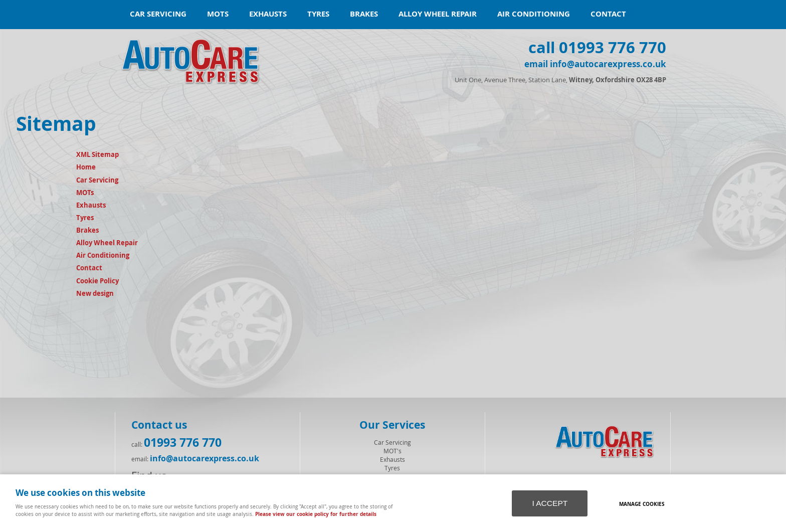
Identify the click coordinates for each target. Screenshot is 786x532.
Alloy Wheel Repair (438, 14)
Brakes (364, 14)
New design (95, 293)
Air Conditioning (534, 14)
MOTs (218, 14)
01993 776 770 (183, 442)
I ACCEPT (550, 503)
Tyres (318, 14)
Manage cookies (642, 504)
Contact (608, 14)
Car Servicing (158, 14)
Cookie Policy (97, 281)
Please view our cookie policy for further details (316, 514)
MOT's (392, 451)
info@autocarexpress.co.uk (205, 458)
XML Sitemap (97, 154)
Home (86, 167)
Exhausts (268, 14)
